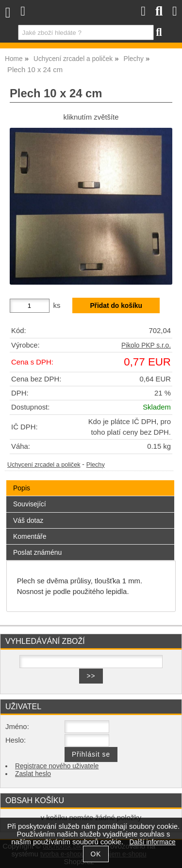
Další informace (152, 842)
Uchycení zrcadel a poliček (44, 465)
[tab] (90, 480)
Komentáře (30, 536)
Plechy (96, 465)
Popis (22, 488)
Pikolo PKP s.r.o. (146, 345)
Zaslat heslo (33, 774)
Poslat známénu (37, 552)
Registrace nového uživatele (57, 766)
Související (30, 504)
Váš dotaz (28, 520)
